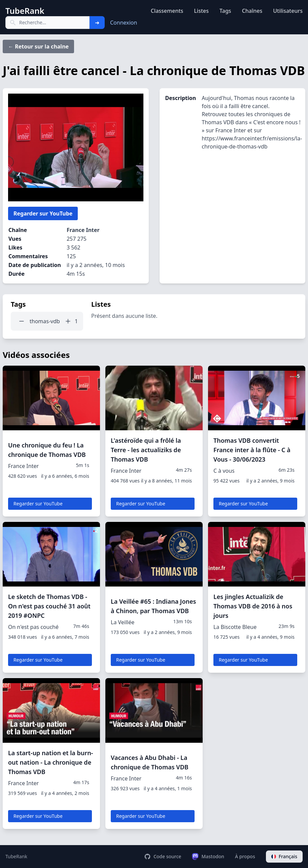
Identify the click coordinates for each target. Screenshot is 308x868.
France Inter (83, 230)
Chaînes (252, 11)
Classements (167, 11)
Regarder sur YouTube (43, 213)
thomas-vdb (45, 321)
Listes (201, 11)
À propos (245, 856)
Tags (225, 11)
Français (284, 856)
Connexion (124, 23)
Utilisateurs (288, 11)
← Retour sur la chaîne (38, 46)
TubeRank (16, 856)
